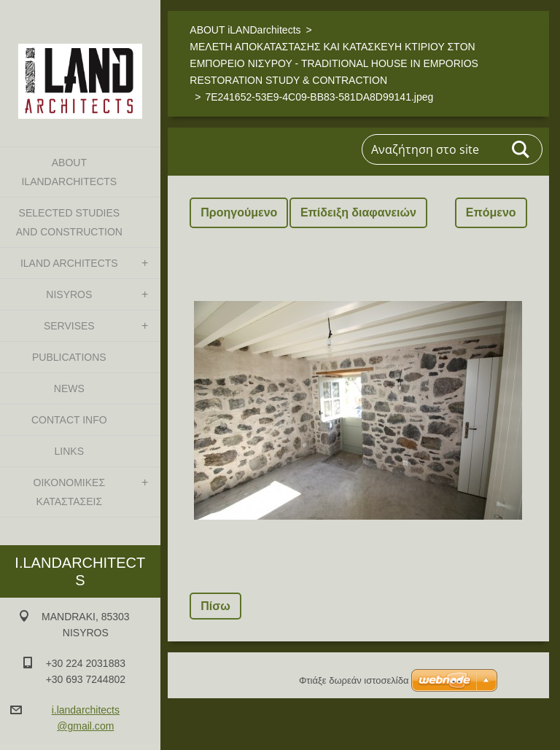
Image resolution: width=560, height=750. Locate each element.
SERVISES (69, 326)
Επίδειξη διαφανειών (358, 212)
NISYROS (69, 294)
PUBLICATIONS (69, 357)
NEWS (69, 388)
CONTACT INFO (69, 420)
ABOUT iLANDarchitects (69, 172)
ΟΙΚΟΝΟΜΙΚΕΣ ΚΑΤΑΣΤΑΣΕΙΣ (69, 492)
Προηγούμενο (239, 212)
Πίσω (215, 606)
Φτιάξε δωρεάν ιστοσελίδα (354, 680)
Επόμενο (491, 212)
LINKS (69, 451)
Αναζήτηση (521, 149)
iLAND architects (69, 263)
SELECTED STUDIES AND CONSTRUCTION (69, 222)
